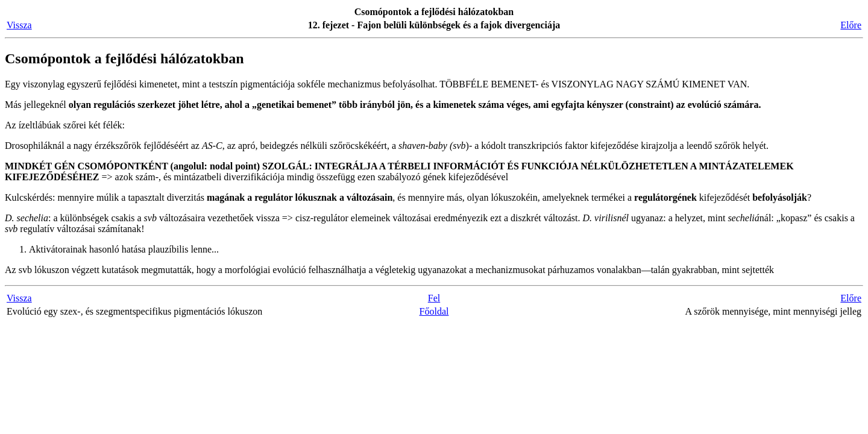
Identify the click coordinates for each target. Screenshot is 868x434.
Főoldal (434, 311)
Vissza (19, 25)
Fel (434, 298)
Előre (851, 25)
